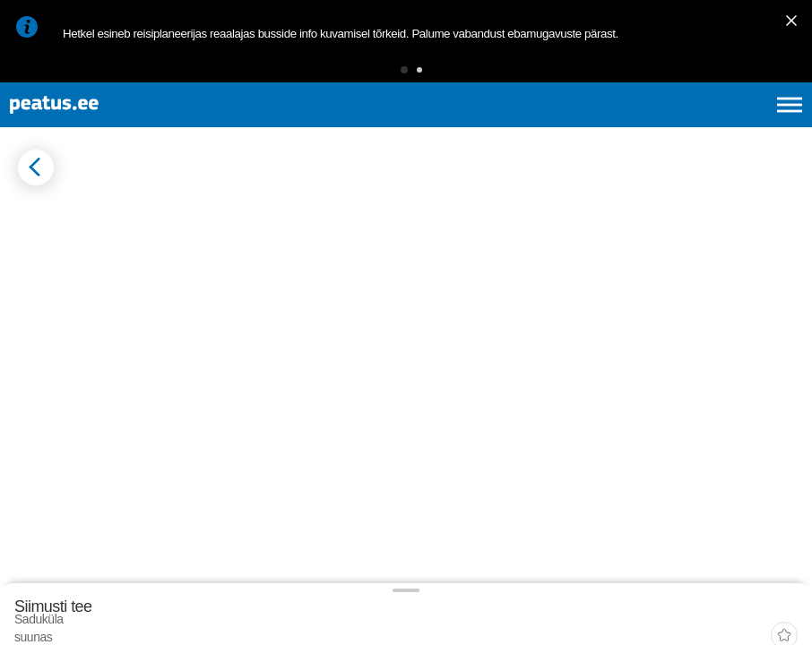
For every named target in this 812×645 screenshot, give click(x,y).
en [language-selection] (648, 125)
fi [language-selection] (694, 125)
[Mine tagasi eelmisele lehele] (29, 214)
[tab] (99, 286)
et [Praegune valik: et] (598, 125)
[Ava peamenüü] (790, 125)
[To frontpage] (103, 126)
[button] (376, 76)
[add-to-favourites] (399, 230)
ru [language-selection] (741, 125)
